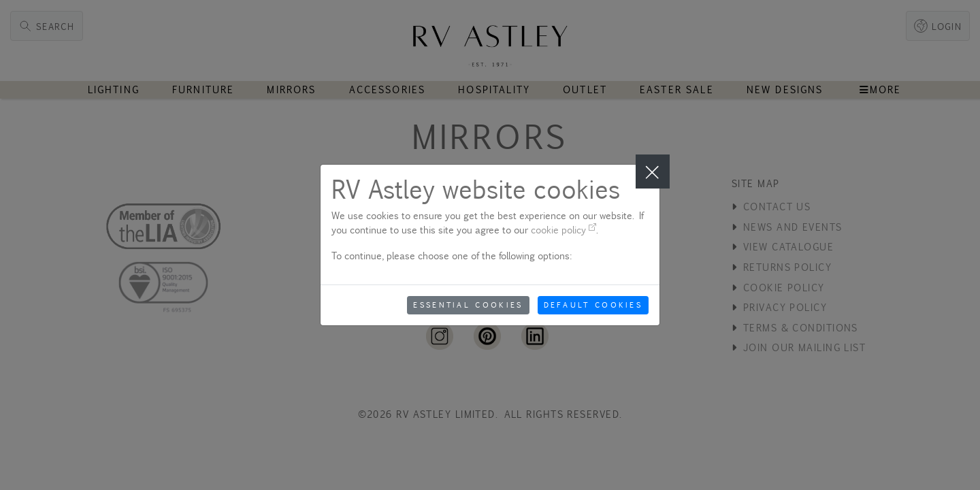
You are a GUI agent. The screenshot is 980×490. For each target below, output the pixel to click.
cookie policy (563, 230)
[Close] (653, 171)
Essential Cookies (468, 305)
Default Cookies (593, 305)
